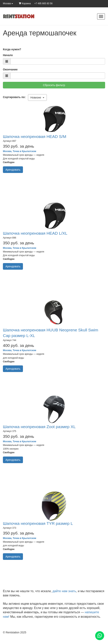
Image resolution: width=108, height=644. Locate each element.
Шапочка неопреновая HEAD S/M (35, 136)
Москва (8, 3)
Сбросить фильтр (54, 85)
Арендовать (13, 170)
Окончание (10, 69)
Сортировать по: (15, 97)
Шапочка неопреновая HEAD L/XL (35, 233)
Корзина (25, 3)
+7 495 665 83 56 (44, 3)
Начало (8, 55)
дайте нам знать (64, 591)
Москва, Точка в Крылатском (20, 151)
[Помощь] (100, 636)
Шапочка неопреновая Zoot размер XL (39, 427)
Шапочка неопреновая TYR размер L (38, 523)
